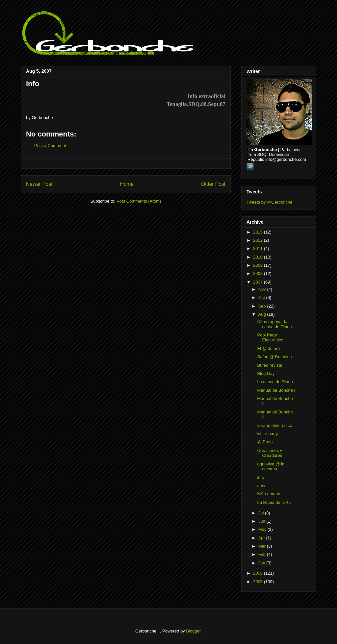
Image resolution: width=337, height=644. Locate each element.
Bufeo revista (270, 365)
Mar (263, 546)
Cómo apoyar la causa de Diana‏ (274, 324)
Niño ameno (269, 494)
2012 (259, 240)
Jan (262, 563)
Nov (263, 289)
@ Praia (265, 442)
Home (127, 184)
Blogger (193, 631)
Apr (262, 538)
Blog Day (266, 373)
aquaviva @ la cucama (271, 467)
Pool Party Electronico (270, 338)
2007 (259, 282)
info (33, 84)
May (263, 529)
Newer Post (39, 184)
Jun (262, 521)
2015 (259, 232)
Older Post (213, 184)
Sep (263, 306)
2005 (259, 582)
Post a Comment (50, 146)
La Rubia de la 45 (274, 502)
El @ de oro (268, 348)
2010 (259, 257)
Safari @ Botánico (274, 357)
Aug (263, 314)
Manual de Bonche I (276, 390)
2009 (259, 265)
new (261, 486)
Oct (262, 297)
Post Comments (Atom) (139, 201)
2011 (259, 248)
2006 (259, 573)
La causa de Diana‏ (275, 382)
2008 (259, 273)
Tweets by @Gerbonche (270, 202)
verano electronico (274, 425)
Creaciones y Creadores (270, 453)
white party (267, 434)
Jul (262, 513)
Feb (263, 554)
